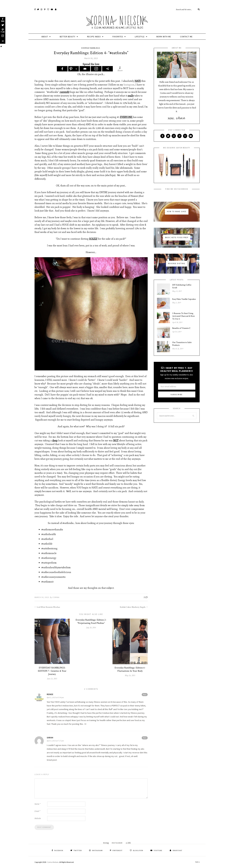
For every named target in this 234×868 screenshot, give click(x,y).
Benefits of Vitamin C (181, 328)
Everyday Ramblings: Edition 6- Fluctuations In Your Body (130, 669)
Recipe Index (94, 37)
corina (56, 597)
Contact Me (186, 37)
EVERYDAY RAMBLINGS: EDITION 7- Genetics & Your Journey (52, 671)
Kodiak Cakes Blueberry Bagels (134, 607)
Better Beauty (68, 37)
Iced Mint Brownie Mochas (47, 607)
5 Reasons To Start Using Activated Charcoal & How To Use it (183, 316)
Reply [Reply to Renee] (145, 695)
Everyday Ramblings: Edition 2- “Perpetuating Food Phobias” (91, 621)
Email (37, 811)
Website (38, 818)
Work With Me (164, 37)
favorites (118, 37)
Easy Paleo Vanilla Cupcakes (184, 299)
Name (38, 804)
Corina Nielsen (53, 862)
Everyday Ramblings (91, 48)
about (45, 37)
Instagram (129, 85)
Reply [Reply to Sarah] (145, 738)
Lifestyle (140, 37)
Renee (50, 694)
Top (197, 862)
